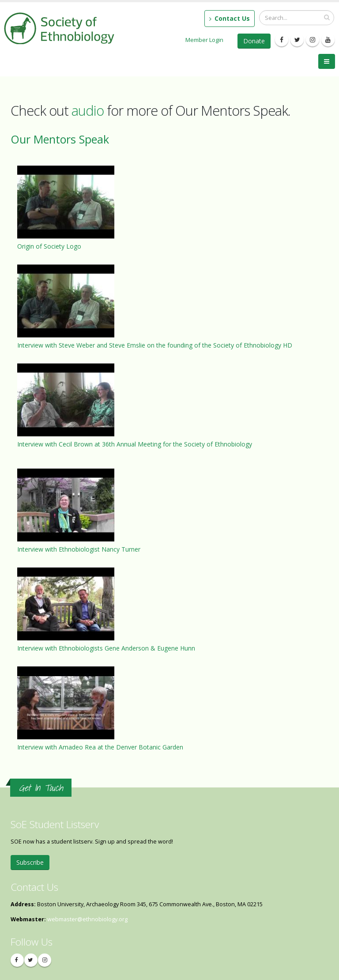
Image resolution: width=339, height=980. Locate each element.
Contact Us (230, 18)
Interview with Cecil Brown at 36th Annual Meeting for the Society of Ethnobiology (135, 444)
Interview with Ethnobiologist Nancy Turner (79, 549)
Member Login (204, 40)
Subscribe (30, 862)
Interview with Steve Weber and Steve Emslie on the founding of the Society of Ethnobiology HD (155, 345)
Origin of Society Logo (49, 246)
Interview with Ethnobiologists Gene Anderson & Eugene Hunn (106, 648)
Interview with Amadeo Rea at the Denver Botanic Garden (100, 747)
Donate (254, 41)
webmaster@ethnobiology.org (87, 919)
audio (88, 110)
